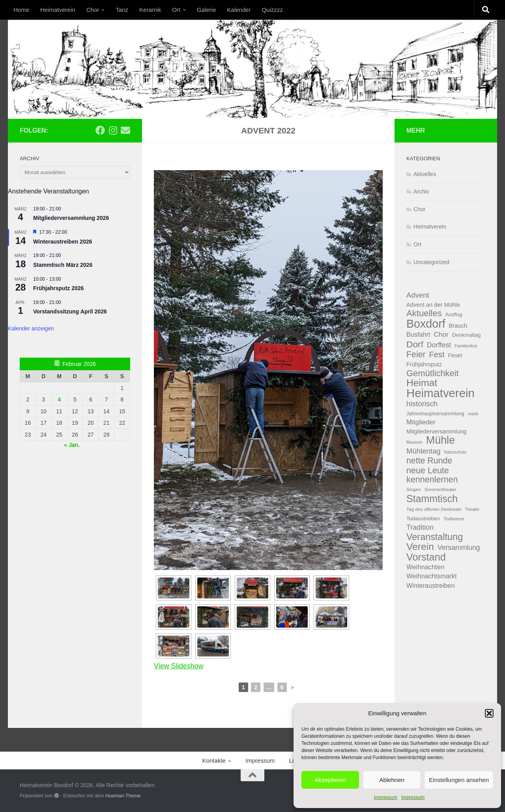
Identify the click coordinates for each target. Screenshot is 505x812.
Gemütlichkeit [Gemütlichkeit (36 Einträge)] (433, 374)
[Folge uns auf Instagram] (113, 130)
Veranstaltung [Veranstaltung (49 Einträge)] (435, 537)
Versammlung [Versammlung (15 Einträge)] (459, 548)
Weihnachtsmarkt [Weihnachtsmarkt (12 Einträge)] (432, 576)
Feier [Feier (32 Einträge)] (416, 355)
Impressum (386, 797)
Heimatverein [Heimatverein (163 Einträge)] (440, 393)
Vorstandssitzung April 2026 (70, 311)
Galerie (206, 10)
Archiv (421, 191)
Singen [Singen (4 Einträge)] (414, 489)
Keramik (150, 10)
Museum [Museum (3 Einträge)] (414, 442)
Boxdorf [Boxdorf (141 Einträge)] (426, 324)
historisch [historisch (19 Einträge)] (422, 404)
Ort (176, 10)
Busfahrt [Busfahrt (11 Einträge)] (418, 334)
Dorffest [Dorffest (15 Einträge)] (439, 345)
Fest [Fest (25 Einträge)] (437, 354)
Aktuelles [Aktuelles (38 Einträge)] (424, 314)
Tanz (122, 10)
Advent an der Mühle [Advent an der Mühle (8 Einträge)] (433, 305)
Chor (93, 10)
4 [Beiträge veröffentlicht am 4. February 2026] (59, 399)
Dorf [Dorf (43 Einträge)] (415, 344)
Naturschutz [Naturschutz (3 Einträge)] (455, 452)
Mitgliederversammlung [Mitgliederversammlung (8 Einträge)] (436, 431)
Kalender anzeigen (31, 328)
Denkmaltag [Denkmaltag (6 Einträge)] (466, 335)
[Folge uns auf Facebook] (100, 130)
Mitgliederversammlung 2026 (71, 218)
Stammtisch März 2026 (63, 265)
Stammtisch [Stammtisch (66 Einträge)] (432, 499)
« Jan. (72, 445)
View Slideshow (179, 666)
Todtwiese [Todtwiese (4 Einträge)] (454, 519)
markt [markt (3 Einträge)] (473, 414)
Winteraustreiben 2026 (63, 242)
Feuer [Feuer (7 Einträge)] (455, 355)
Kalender (239, 10)
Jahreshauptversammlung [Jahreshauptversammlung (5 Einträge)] (435, 414)
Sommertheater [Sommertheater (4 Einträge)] (440, 489)
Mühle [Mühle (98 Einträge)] (440, 440)
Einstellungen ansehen (459, 780)
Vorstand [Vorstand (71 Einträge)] (426, 557)
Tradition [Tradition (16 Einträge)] (420, 527)
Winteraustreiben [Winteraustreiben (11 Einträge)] (431, 585)
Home (21, 10)
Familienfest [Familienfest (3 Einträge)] (466, 346)
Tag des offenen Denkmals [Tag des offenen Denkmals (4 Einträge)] (434, 509)
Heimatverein (58, 10)
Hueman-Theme (123, 796)
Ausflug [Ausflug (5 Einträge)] (454, 314)
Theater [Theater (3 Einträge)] (472, 509)
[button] (489, 713)
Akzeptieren (330, 780)
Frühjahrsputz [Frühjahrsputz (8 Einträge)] (424, 364)
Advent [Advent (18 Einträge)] (418, 295)
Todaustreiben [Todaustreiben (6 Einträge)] (423, 519)
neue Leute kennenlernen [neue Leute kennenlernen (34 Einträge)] (432, 475)
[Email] (125, 130)
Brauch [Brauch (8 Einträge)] (458, 326)
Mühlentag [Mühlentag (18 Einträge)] (424, 451)
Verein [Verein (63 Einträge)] (420, 547)
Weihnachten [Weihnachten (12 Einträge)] (425, 567)
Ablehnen (392, 780)
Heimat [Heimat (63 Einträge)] (422, 383)
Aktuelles (425, 174)
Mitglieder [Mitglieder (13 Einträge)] (421, 422)
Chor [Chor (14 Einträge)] (441, 334)
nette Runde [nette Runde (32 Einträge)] (429, 461)
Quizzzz (272, 10)
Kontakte (214, 760)
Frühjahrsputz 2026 (58, 288)
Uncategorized (431, 262)
